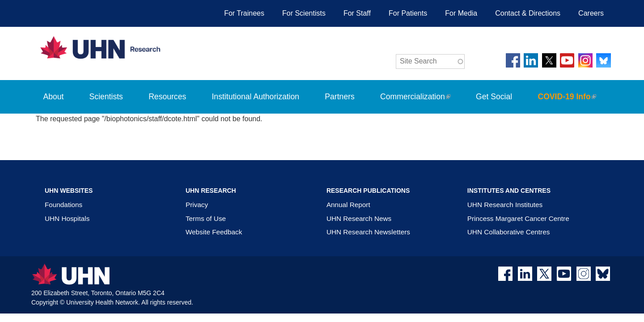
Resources (167, 97)
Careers (591, 13)
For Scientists (304, 13)
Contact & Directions (528, 13)
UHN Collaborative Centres (508, 232)
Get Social (494, 97)
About (53, 97)
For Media (461, 13)
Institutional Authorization (255, 97)
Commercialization (421, 103)
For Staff (357, 13)
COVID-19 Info (573, 103)
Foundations (64, 205)
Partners (340, 97)
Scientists (106, 97)
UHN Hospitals (67, 218)
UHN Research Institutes (505, 205)
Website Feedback (214, 232)
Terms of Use (206, 218)
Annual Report (348, 205)
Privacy (197, 205)
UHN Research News (359, 218)
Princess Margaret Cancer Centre (518, 218)
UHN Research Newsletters (368, 232)
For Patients (408, 13)
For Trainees (244, 13)
